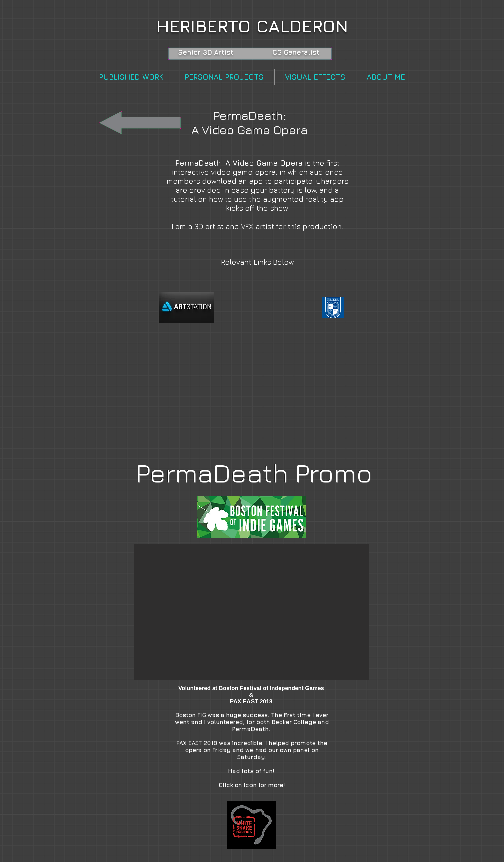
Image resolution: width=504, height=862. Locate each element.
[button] (251, 612)
